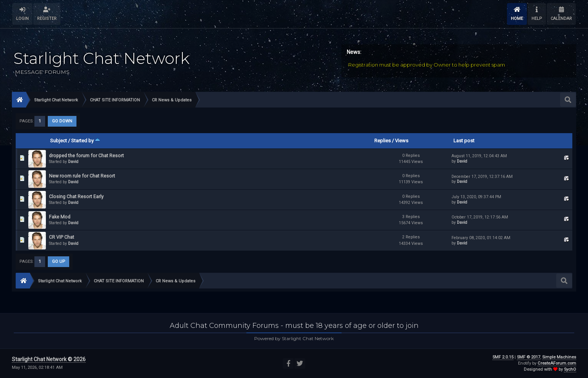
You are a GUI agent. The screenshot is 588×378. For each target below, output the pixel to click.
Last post (464, 141)
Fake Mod (60, 217)
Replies (383, 141)
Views (402, 141)
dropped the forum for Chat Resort (86, 156)
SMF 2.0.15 (503, 357)
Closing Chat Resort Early (76, 196)
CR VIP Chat (62, 237)
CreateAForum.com (557, 363)
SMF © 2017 (529, 357)
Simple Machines (559, 357)
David (73, 162)
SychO (570, 369)
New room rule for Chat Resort (82, 176)
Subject (58, 141)
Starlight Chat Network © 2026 (49, 359)
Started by (86, 141)
